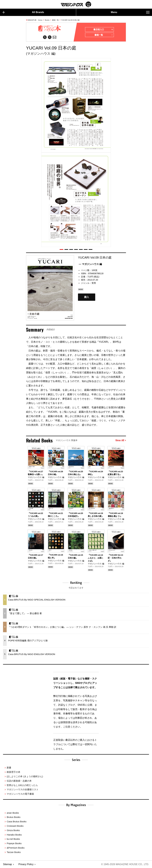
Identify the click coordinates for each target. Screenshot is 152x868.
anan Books (13, 813)
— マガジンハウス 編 (90, 264)
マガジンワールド (76, 4)
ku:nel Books (13, 839)
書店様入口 (103, 30)
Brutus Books (13, 817)
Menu (130, 12)
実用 (94, 283)
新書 (9, 768)
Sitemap (7, 864)
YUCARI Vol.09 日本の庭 (70, 20)
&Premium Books (16, 848)
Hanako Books (14, 835)
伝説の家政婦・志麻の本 (19, 781)
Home (40, 20)
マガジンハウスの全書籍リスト (23, 789)
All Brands (23, 12)
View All (121, 440)
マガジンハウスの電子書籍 (20, 794)
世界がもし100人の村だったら (22, 785)
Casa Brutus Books (17, 821)
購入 (87, 297)
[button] (61, 249)
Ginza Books (13, 830)
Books (47, 20)
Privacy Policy (26, 864)
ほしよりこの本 (25, 776)
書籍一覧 (55, 20)
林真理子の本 (13, 772)
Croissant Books (15, 826)
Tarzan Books (14, 852)
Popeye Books (14, 843)
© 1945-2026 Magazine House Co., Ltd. (125, 864)
